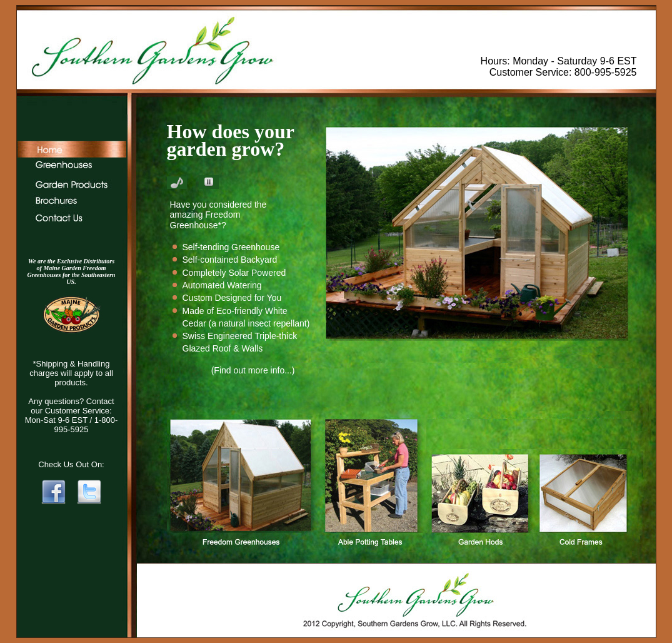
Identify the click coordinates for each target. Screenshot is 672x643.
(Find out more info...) (253, 370)
